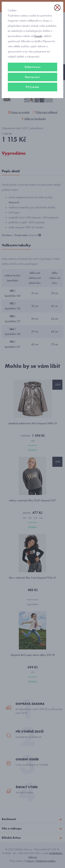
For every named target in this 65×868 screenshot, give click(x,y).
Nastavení (32, 77)
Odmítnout (33, 67)
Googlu (38, 36)
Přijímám (33, 87)
